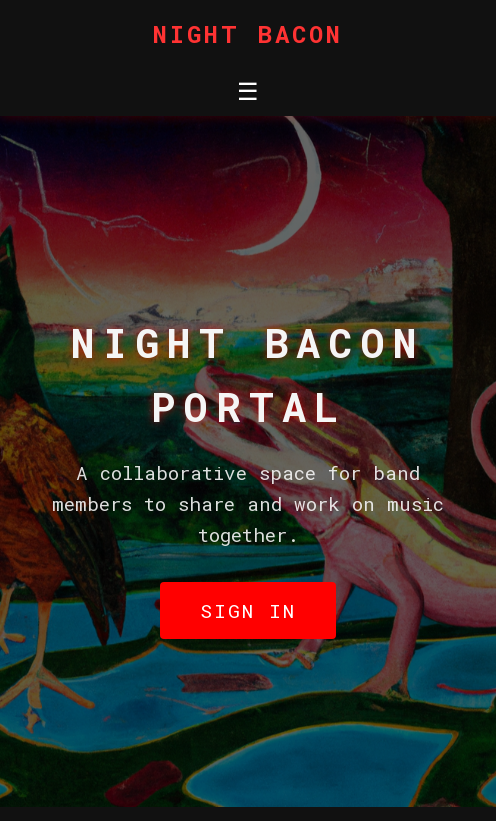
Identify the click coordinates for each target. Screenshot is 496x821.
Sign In (248, 610)
